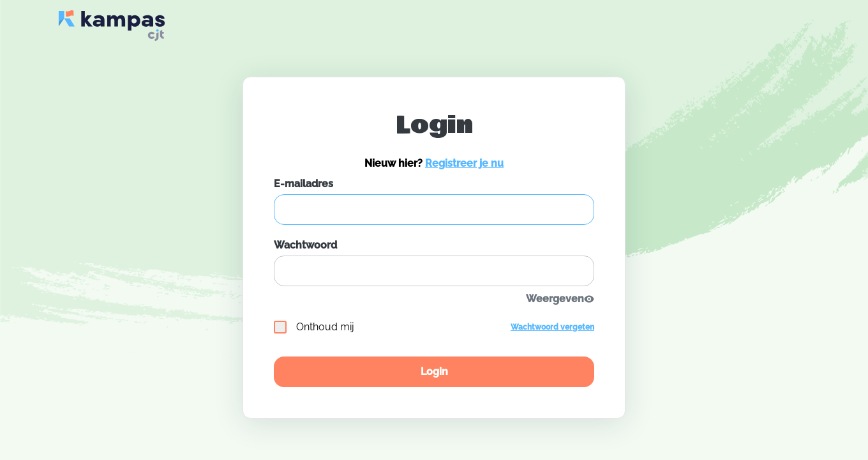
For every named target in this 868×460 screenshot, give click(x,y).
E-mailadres (303, 184)
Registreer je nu (464, 163)
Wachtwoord (305, 245)
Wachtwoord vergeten (552, 327)
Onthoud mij (314, 327)
